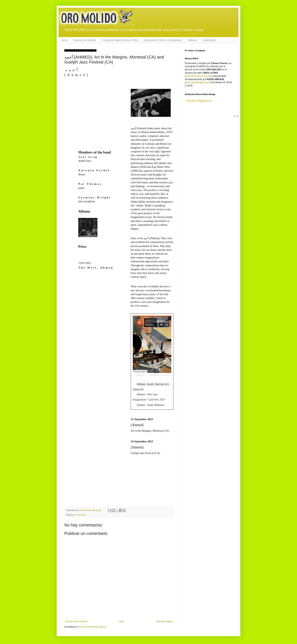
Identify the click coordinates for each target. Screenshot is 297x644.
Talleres (192, 40)
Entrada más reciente (76, 621)
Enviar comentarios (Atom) (92, 627)
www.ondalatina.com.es (198, 76)
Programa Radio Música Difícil (120, 40)
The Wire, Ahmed (96, 268)
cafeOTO (140, 375)
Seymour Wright (95, 197)
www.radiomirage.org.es (198, 82)
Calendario (209, 40)
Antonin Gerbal (94, 170)
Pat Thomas (90, 184)
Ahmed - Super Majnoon (150, 405)
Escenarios (81, 515)
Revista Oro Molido (85, 40)
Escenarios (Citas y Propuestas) (163, 40)
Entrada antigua (164, 621)
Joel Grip (88, 157)
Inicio (64, 40)
